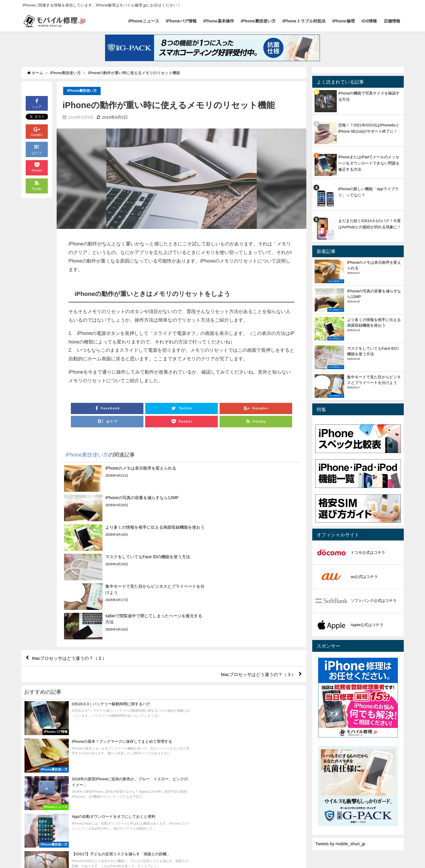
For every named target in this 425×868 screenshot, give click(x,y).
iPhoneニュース (144, 21)
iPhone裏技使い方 (258, 21)
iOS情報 (369, 21)
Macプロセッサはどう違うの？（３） (256, 587)
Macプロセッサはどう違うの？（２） (72, 570)
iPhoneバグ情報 (181, 21)
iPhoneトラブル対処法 (304, 21)
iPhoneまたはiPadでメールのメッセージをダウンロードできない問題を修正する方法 (369, 163)
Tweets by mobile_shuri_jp (340, 844)
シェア (37, 103)
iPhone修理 (344, 21)
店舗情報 (392, 21)
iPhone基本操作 (219, 21)
